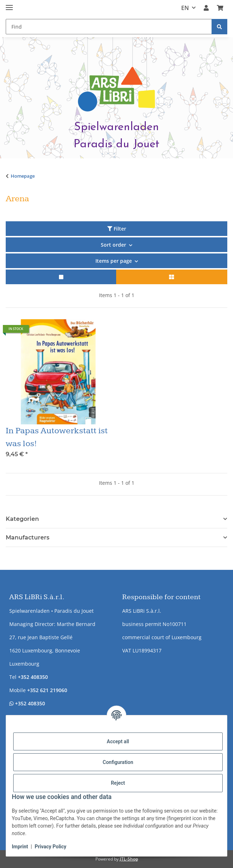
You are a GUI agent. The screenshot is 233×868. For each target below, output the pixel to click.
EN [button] (185, 8)
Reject (118, 783)
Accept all (118, 741)
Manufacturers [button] (28, 537)
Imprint (20, 847)
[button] (206, 8)
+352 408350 (33, 677)
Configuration (118, 762)
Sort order (113, 245)
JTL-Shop (129, 859)
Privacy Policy (51, 847)
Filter (117, 229)
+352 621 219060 (47, 690)
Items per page (114, 261)
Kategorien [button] (22, 519)
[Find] (219, 27)
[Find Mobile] (109, 27)
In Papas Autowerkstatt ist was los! (57, 437)
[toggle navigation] (9, 4)
